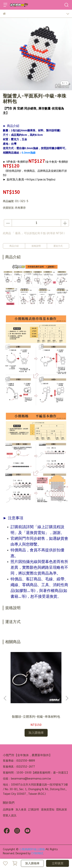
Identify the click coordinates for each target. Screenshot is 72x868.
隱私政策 (62, 810)
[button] (67, 698)
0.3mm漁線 (29, 153)
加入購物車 (32, 863)
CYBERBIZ (37, 853)
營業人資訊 (10, 816)
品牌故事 (8, 810)
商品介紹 (14, 246)
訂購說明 (34, 810)
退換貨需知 (48, 810)
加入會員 (21, 810)
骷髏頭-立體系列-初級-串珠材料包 (36, 717)
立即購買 (58, 863)
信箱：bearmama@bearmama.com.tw (27, 779)
